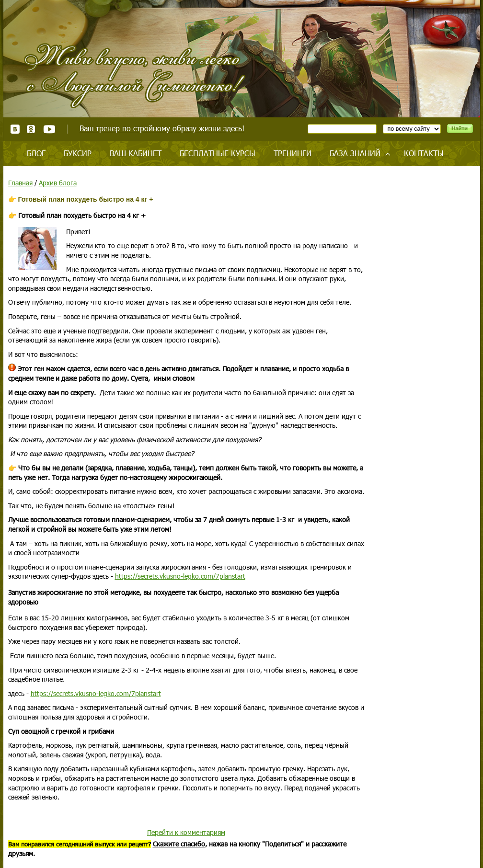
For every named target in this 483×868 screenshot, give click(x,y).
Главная (20, 183)
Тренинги (293, 153)
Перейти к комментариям (186, 832)
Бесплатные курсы (218, 153)
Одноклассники (31, 129)
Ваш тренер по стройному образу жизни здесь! (162, 128)
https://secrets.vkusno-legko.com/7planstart (180, 576)
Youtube (49, 129)
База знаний (355, 153)
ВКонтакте (15, 129)
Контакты (424, 153)
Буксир (78, 153)
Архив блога (58, 183)
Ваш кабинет (136, 153)
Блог (36, 153)
